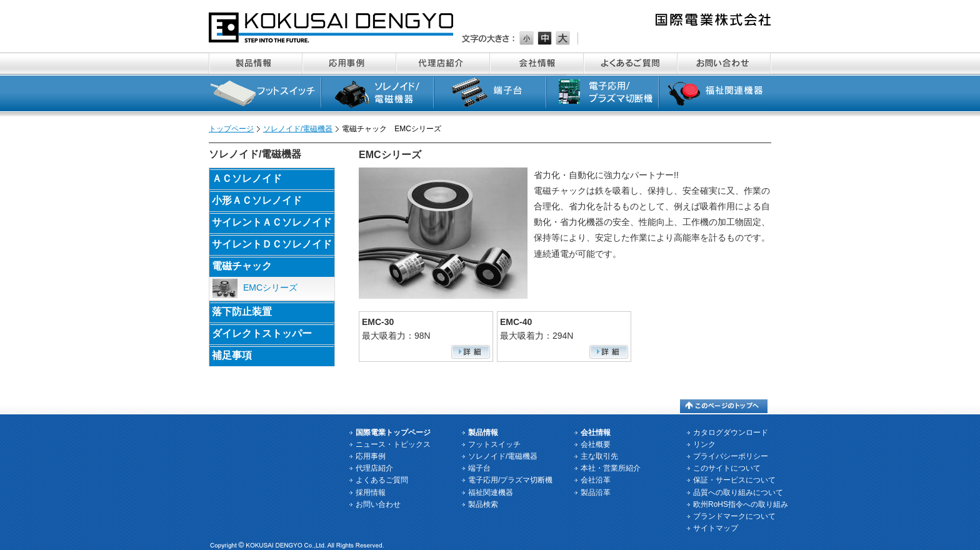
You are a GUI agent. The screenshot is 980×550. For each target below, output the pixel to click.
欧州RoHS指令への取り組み (741, 504)
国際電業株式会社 (332, 27)
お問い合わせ (724, 63)
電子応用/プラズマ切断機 (602, 95)
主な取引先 (599, 456)
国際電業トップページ (393, 432)
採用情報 (371, 492)
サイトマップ (716, 528)
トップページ (231, 129)
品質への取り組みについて (738, 492)
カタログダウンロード (731, 432)
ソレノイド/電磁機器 (377, 95)
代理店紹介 (443, 63)
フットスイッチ (265, 95)
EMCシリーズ (255, 288)
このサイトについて (727, 468)
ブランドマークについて (734, 516)
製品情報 (256, 63)
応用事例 (349, 63)
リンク (704, 444)
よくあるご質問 (631, 63)
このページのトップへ (724, 406)
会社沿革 (596, 480)
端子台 (490, 95)
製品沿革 (596, 492)
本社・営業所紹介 (611, 468)
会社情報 (537, 63)
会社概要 (596, 444)
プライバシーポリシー (731, 456)
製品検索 (483, 504)
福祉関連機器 (715, 95)
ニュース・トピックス (393, 444)
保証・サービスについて (734, 480)
